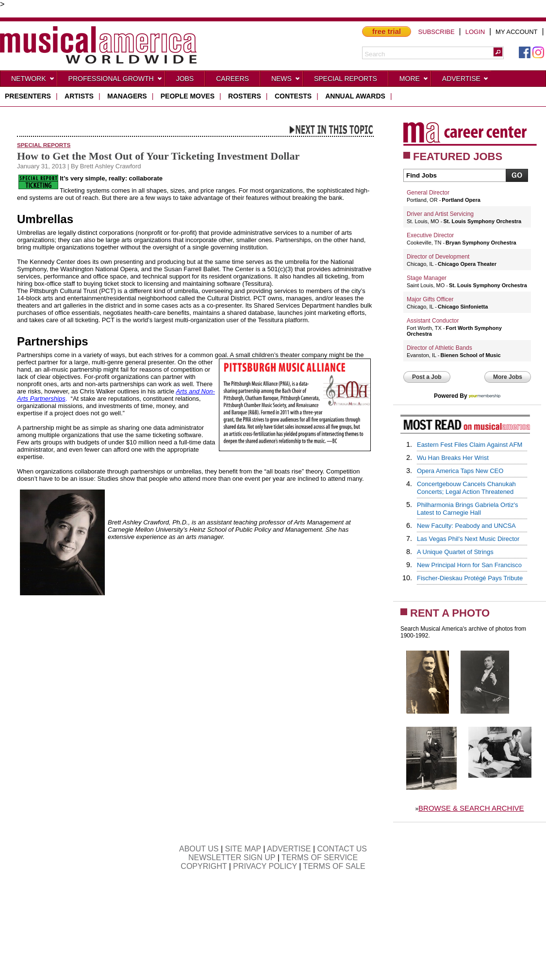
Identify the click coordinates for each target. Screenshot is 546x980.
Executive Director (430, 235)
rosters (245, 96)
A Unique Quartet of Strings (455, 552)
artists (79, 96)
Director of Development (438, 257)
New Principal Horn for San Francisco (469, 565)
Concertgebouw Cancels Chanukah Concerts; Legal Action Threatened (466, 488)
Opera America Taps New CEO (460, 471)
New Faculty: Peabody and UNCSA (466, 526)
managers (127, 96)
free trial (387, 31)
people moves (188, 96)
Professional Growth (116, 81)
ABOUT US (199, 849)
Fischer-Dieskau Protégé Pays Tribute (470, 578)
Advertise (465, 81)
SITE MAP (243, 849)
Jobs (185, 79)
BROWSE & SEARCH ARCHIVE (471, 808)
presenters (28, 96)
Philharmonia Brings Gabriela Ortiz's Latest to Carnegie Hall (467, 509)
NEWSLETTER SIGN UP (232, 857)
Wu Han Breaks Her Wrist (453, 458)
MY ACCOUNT (516, 32)
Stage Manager (427, 278)
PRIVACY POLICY (265, 866)
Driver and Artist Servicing (440, 214)
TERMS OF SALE (334, 866)
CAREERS (232, 79)
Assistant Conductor (433, 321)
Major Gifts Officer (430, 299)
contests (293, 96)
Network (33, 81)
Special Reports (346, 79)
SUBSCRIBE (437, 32)
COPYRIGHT (204, 866)
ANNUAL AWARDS (355, 96)
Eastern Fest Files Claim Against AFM (470, 445)
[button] (498, 52)
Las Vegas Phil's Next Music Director (468, 539)
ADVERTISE (289, 849)
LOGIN (475, 32)
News (286, 81)
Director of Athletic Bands (439, 348)
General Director (428, 193)
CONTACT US (342, 849)
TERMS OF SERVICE (320, 857)
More (414, 81)
